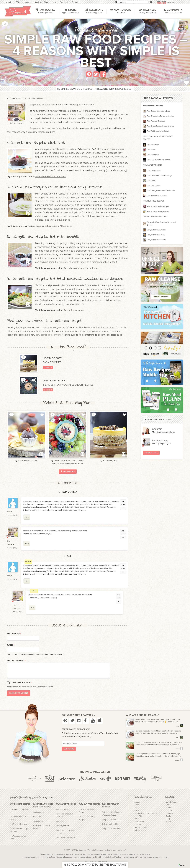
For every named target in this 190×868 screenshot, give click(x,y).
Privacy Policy (88, 861)
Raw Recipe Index (105, 327)
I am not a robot (22, 683)
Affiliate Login (140, 830)
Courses (169, 813)
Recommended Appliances (146, 813)
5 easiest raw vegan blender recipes (68, 385)
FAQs (137, 810)
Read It (48, 368)
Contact (138, 824)
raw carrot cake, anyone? (49, 335)
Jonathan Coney (160, 441)
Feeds (168, 822)
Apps (137, 808)
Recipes (169, 805)
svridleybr (157, 429)
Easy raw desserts (26, 461)
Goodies (169, 797)
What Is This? (151, 453)
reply (27, 517)
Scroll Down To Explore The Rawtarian (95, 865)
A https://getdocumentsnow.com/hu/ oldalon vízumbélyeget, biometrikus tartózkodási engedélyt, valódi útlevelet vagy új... (158, 755)
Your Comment (16, 661)
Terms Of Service (101, 861)
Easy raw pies (52, 362)
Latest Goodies (172, 802)
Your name (14, 634)
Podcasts (170, 810)
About (137, 802)
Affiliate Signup (141, 827)
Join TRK (138, 816)
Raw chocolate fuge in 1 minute (81, 268)
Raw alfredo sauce (74, 310)
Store (137, 805)
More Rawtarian (143, 797)
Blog (168, 819)
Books (168, 816)
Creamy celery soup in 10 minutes (54, 226)
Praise (137, 819)
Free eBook (139, 822)
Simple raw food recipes (42, 105)
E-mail (11, 645)
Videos (169, 808)
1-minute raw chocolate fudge (71, 262)
